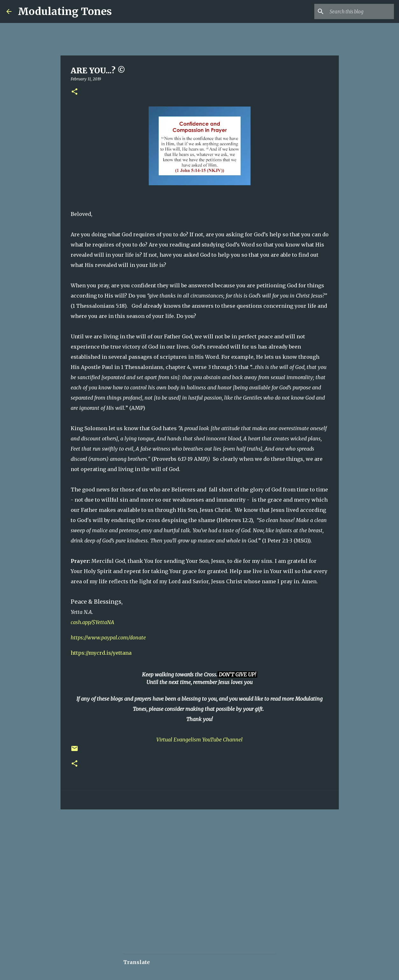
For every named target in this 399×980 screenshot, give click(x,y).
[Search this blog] (360, 11)
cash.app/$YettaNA (93, 622)
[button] (75, 92)
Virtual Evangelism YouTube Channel (199, 740)
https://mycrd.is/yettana (101, 653)
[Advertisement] (174, 833)
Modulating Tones (65, 11)
